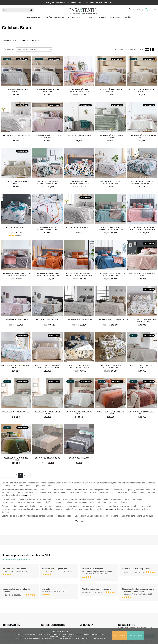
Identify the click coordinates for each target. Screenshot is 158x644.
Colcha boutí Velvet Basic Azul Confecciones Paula (111, 275)
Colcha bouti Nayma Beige (47, 458)
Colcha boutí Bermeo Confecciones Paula (47, 182)
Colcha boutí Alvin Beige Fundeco (142, 367)
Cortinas (74, 17)
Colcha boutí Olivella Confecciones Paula (142, 182)
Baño (129, 17)
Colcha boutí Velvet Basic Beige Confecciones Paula (79, 275)
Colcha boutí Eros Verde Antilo (16, 459)
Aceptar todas (119, 635)
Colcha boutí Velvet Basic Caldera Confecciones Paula (47, 275)
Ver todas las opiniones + (16, 560)
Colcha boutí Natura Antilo (16, 412)
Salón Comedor (55, 17)
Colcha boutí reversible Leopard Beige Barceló (47, 367)
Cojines (89, 17)
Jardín (103, 17)
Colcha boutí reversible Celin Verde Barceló (142, 321)
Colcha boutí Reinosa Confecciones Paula (111, 367)
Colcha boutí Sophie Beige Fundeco (142, 90)
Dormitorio (33, 17)
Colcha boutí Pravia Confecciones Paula (79, 367)
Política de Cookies (65, 636)
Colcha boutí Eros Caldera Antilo (111, 413)
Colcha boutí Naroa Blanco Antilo (142, 136)
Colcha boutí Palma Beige (47, 320)
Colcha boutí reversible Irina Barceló (16, 367)
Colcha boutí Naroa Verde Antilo (111, 136)
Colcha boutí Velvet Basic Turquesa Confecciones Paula (111, 228)
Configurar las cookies (97, 638)
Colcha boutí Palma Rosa (16, 320)
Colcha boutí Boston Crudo (16, 135)
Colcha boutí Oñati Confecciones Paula (79, 182)
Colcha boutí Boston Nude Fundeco (142, 275)
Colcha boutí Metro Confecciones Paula (47, 228)
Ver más (79, 521)
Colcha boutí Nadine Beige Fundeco (47, 90)
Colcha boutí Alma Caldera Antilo (142, 413)
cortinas (29, 495)
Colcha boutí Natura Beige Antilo (47, 413)
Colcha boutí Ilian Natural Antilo (79, 413)
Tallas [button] (35, 41)
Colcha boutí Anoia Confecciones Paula (79, 90)
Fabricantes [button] (10, 41)
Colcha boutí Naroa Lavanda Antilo (47, 136)
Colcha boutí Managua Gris (79, 320)
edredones (111, 509)
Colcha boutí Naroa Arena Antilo (16, 182)
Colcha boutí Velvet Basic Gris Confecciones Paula (16, 275)
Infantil (116, 17)
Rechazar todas (135, 635)
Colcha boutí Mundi (16, 228)
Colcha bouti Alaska (79, 458)
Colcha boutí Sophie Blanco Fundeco (111, 90)
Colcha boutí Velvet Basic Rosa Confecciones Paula (142, 228)
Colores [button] (24, 41)
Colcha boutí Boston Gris (79, 228)
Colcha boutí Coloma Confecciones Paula (111, 182)
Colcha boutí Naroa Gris (79, 135)
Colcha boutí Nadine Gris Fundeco (16, 90)
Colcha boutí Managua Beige (111, 320)
